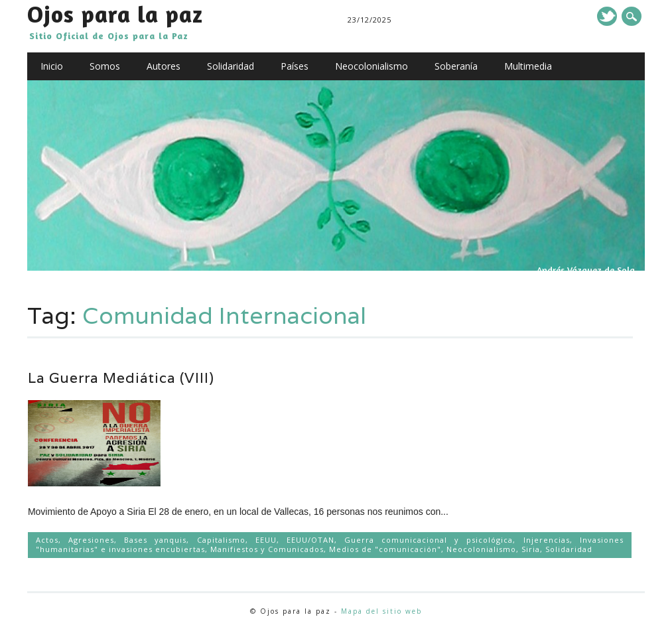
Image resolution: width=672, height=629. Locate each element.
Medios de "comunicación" (385, 549)
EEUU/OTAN (310, 540)
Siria (531, 549)
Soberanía (456, 66)
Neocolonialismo (371, 66)
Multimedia (528, 66)
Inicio (52, 66)
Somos (105, 66)
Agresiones (91, 540)
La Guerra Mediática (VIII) (121, 378)
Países (295, 66)
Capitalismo (221, 540)
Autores (164, 66)
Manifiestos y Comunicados (267, 549)
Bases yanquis (155, 540)
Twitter (607, 16)
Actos (47, 540)
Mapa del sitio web (381, 611)
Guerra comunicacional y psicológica (429, 540)
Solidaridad (231, 66)
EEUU (266, 540)
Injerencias (547, 540)
